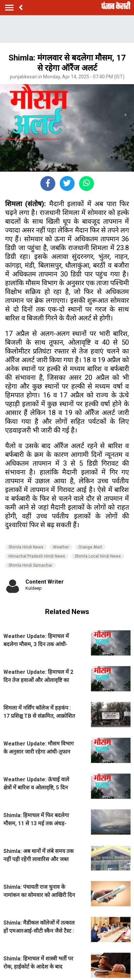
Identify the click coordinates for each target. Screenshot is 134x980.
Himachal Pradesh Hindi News (37, 556)
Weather (61, 547)
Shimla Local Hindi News (98, 556)
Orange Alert (90, 547)
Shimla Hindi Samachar (30, 565)
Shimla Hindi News (26, 547)
